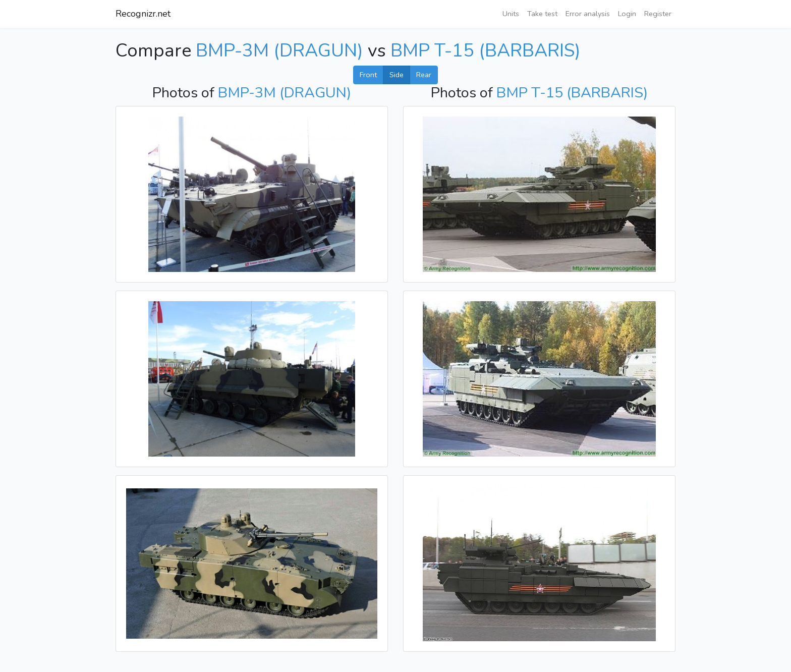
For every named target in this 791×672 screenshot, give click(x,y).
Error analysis (588, 14)
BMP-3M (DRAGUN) (279, 51)
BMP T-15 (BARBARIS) (486, 51)
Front (368, 75)
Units (511, 14)
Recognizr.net (143, 14)
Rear (424, 75)
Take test (542, 14)
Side (397, 75)
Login (627, 14)
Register (658, 14)
